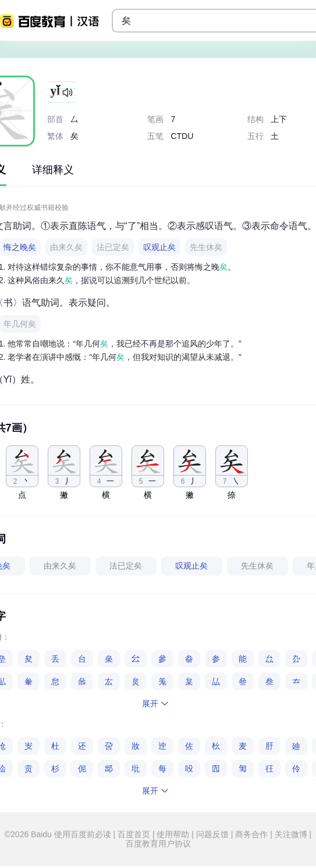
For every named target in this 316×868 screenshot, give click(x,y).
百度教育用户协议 (158, 844)
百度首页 (134, 834)
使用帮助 (173, 834)
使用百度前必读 (84, 834)
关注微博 (291, 834)
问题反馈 (212, 834)
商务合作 (251, 834)
